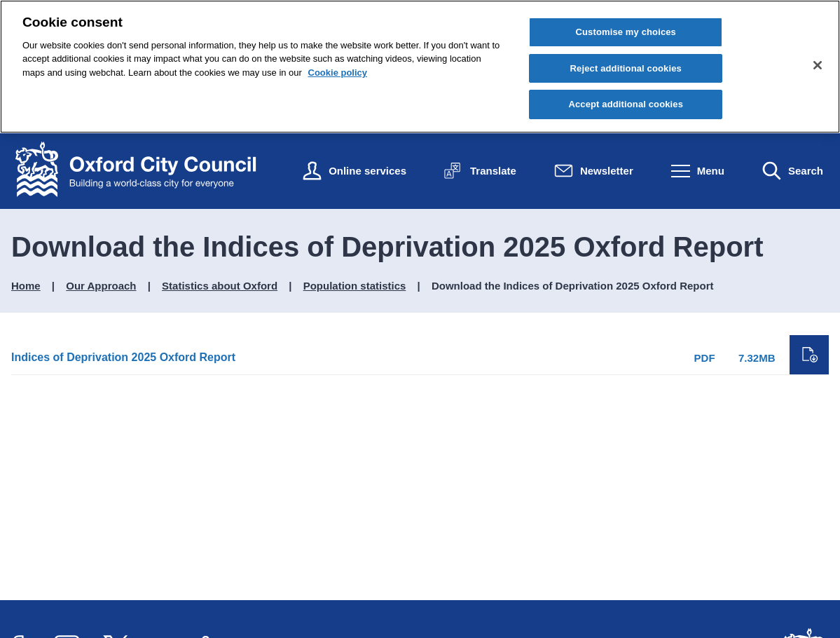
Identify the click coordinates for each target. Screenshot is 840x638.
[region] (420, 67)
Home (26, 286)
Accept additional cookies (626, 104)
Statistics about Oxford (220, 286)
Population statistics (355, 286)
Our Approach (101, 286)
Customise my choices (626, 32)
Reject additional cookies (626, 68)
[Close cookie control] (818, 65)
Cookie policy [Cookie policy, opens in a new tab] (338, 73)
